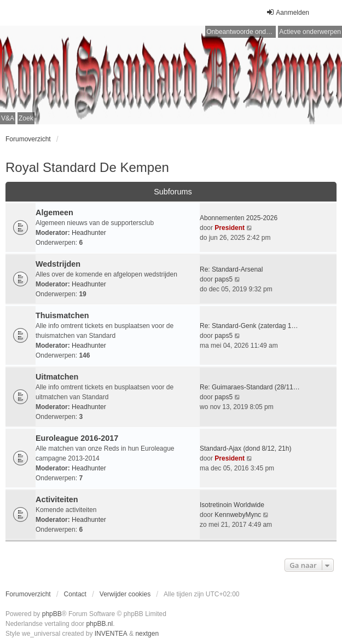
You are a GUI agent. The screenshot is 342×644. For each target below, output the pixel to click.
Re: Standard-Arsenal (231, 269)
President (230, 228)
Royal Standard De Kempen (87, 167)
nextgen (147, 634)
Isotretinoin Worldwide (232, 505)
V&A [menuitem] (8, 118)
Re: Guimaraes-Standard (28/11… (250, 387)
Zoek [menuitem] (26, 118)
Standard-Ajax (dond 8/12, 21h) (245, 449)
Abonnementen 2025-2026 (239, 218)
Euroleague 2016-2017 (77, 438)
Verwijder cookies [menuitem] (125, 594)
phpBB (52, 614)
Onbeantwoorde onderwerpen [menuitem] (241, 32)
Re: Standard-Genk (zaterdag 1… (249, 326)
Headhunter (89, 233)
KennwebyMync (238, 515)
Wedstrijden (58, 264)
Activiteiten (57, 499)
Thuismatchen (62, 315)
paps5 (224, 279)
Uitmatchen (57, 377)
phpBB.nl (99, 624)
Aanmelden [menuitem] (288, 12)
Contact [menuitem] (75, 594)
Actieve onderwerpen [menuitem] (310, 32)
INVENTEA (111, 634)
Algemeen (54, 212)
